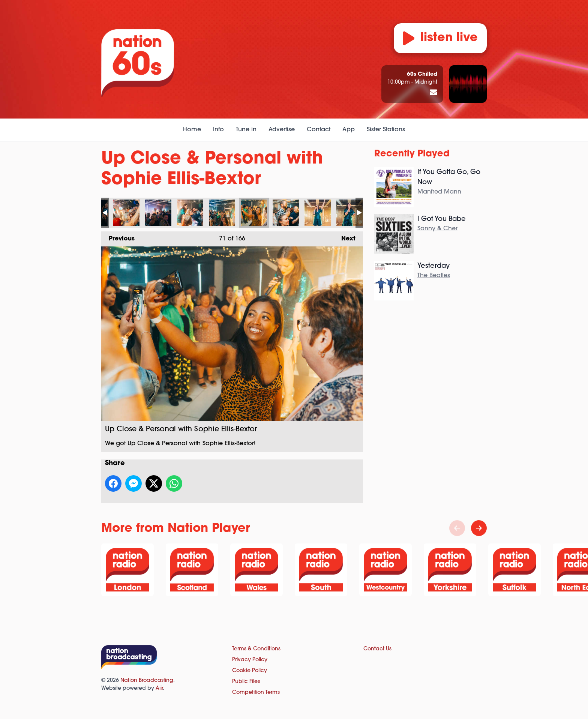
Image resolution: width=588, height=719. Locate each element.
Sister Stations (386, 130)
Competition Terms (256, 693)
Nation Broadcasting (147, 681)
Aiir (159, 688)
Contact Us (377, 649)
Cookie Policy (250, 671)
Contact (319, 130)
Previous (118, 237)
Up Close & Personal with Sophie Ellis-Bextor (126, 213)
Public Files (246, 682)
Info (218, 130)
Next (345, 237)
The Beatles (434, 276)
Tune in (246, 130)
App (349, 130)
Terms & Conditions (256, 649)
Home (192, 130)
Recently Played (412, 154)
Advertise (282, 130)
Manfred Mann (439, 192)
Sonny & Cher (437, 229)
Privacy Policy (250, 660)
